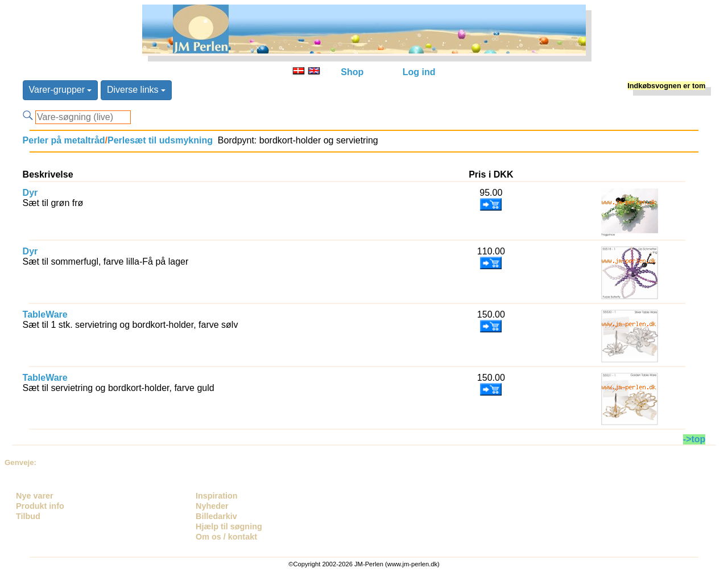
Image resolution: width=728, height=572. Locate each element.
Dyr (30, 193)
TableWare (45, 314)
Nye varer (35, 496)
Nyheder (212, 506)
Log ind (419, 72)
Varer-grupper (61, 90)
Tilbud (28, 516)
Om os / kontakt (226, 537)
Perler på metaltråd (64, 140)
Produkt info (40, 506)
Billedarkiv (216, 516)
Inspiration (217, 496)
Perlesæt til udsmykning (160, 140)
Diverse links (136, 90)
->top (694, 439)
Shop (352, 72)
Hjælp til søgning (229, 526)
